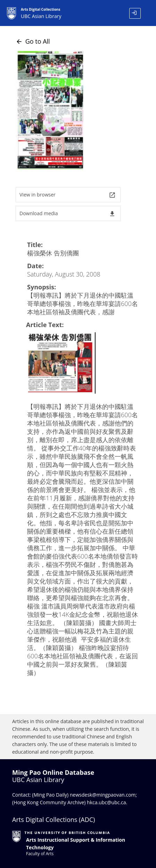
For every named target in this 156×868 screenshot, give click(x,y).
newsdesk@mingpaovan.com (103, 795)
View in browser (68, 195)
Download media (68, 214)
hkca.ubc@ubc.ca (106, 802)
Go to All (33, 41)
